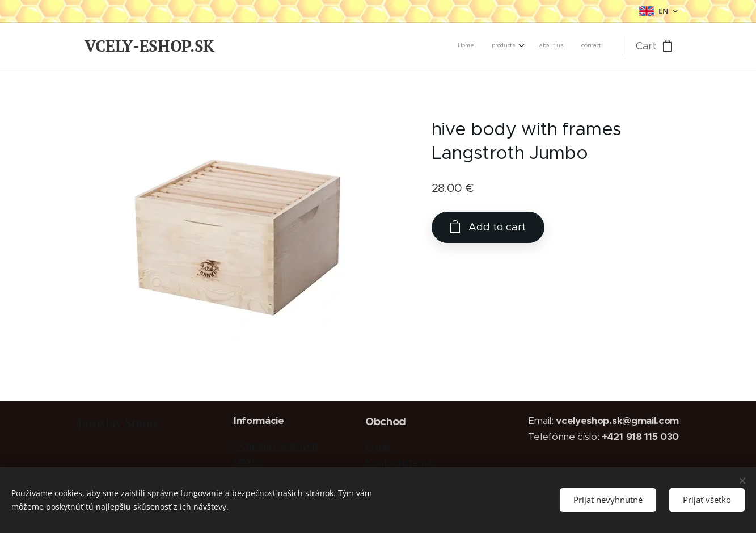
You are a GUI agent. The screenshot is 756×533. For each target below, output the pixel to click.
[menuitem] (544, 46)
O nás (377, 447)
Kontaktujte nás (400, 463)
